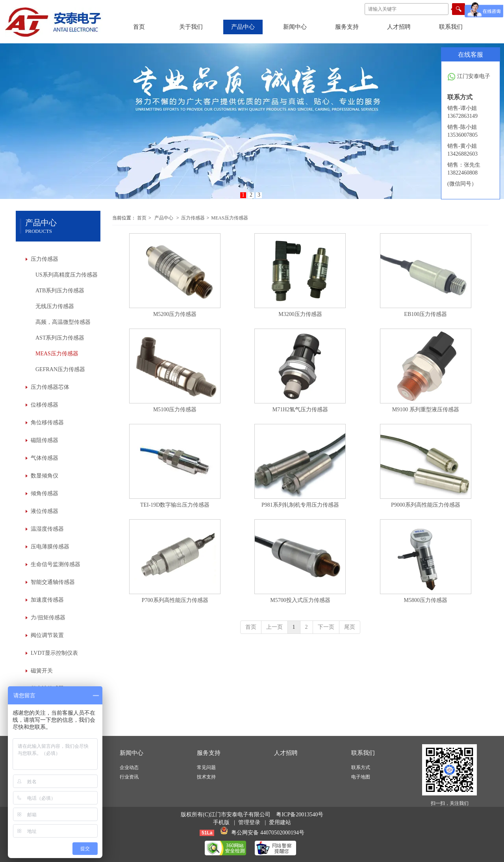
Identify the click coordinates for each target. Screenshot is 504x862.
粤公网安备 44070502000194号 (268, 833)
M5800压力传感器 (426, 600)
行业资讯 (129, 777)
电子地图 (361, 777)
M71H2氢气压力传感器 (300, 410)
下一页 (326, 627)
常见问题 (206, 767)
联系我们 (363, 753)
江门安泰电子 (469, 77)
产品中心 (164, 218)
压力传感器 (193, 218)
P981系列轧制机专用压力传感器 (300, 505)
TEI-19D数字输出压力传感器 (175, 505)
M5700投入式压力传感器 (300, 600)
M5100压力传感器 (175, 410)
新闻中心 (132, 753)
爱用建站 (280, 822)
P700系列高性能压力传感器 (175, 600)
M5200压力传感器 (175, 314)
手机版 (221, 822)
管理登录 (249, 822)
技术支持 (206, 777)
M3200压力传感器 (300, 314)
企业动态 (129, 767)
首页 (142, 218)
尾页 (350, 627)
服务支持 (209, 753)
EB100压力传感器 (425, 314)
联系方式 (361, 767)
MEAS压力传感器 (229, 218)
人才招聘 (286, 753)
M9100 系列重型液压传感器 (426, 410)
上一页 (274, 627)
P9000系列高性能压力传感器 (426, 505)
